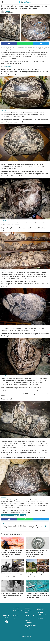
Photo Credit (4, 110)
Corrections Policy (30, 615)
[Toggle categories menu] (2, 2)
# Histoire (23, 515)
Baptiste (8, 11)
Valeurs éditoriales (30, 618)
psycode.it (16, 618)
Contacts (16, 615)
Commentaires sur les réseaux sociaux (31, 627)
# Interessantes (14, 515)
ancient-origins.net (7, 66)
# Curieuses (5, 515)
